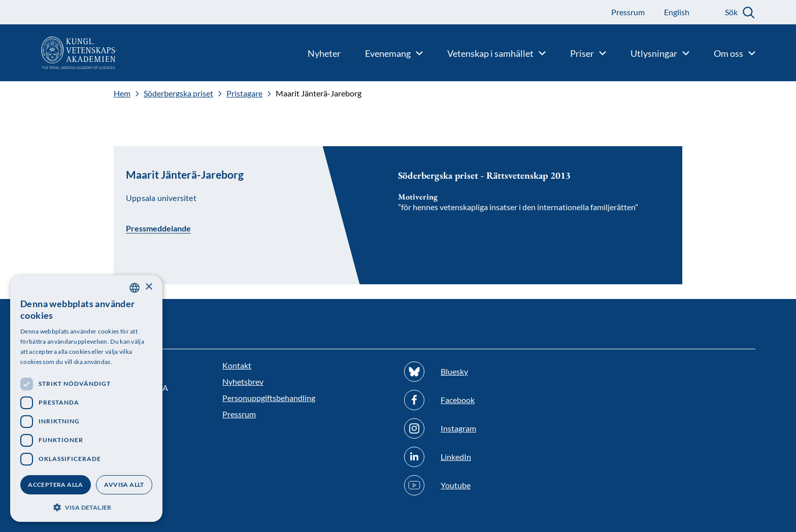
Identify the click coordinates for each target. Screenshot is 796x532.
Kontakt (237, 365)
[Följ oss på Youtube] (489, 485)
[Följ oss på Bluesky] (489, 372)
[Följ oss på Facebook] (489, 400)
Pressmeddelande (158, 228)
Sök (731, 12)
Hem (122, 93)
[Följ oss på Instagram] (489, 428)
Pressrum (239, 414)
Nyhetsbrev (243, 381)
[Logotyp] (58, 53)
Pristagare (244, 93)
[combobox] (135, 288)
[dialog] (86, 398)
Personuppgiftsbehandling (269, 398)
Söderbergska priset (178, 93)
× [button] (148, 287)
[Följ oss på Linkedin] (489, 457)
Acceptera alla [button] (56, 485)
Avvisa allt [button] (124, 485)
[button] (86, 506)
